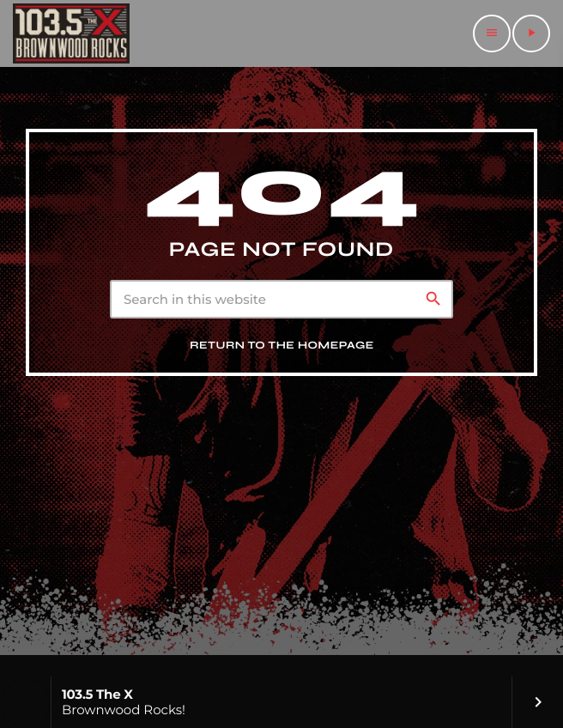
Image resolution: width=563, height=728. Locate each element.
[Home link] (71, 33)
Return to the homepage (282, 346)
